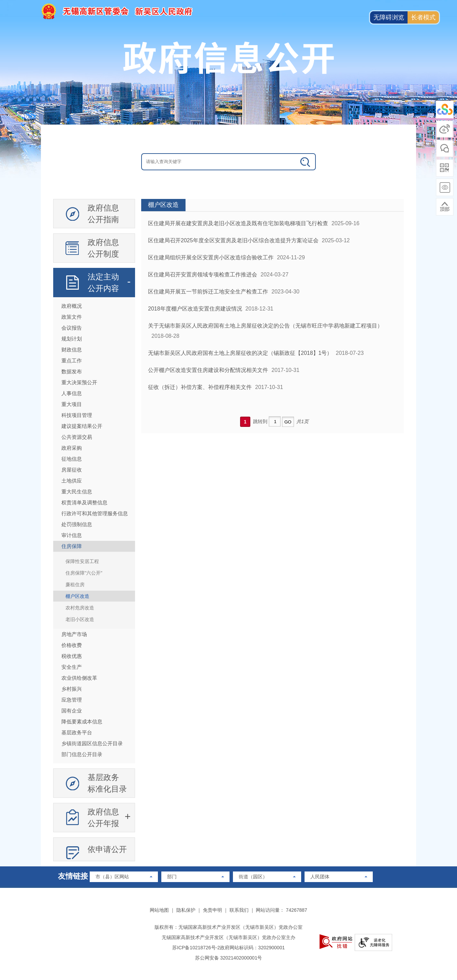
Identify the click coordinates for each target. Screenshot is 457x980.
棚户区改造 (77, 596)
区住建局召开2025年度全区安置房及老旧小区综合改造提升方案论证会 (233, 240)
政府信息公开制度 (103, 248)
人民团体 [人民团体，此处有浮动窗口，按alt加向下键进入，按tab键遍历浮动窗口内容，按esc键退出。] (320, 877)
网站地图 (159, 910)
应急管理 (72, 700)
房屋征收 (72, 470)
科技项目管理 (77, 415)
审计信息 (72, 535)
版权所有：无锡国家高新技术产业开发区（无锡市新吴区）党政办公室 (228, 927)
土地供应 (72, 481)
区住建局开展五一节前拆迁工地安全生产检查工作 (208, 292)
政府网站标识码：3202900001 (252, 948)
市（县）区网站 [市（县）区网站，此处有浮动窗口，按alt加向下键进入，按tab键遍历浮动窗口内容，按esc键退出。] (112, 877)
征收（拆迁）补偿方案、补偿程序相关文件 (200, 387)
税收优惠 (72, 656)
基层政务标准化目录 (107, 783)
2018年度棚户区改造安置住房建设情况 (195, 309)
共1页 (303, 421)
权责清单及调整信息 (84, 502)
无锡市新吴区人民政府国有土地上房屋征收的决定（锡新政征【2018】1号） (240, 353)
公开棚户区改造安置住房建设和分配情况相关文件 (208, 370)
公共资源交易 (77, 437)
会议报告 (72, 328)
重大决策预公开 (79, 382)
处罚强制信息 (77, 524)
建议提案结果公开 (82, 426)
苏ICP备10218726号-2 (196, 948)
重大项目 (72, 404)
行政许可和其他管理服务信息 (95, 513)
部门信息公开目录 (82, 754)
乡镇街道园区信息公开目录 (92, 743)
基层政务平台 (77, 732)
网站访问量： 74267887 (281, 910)
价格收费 (72, 645)
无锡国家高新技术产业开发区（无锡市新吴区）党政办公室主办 (228, 937)
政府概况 (72, 306)
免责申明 (212, 910)
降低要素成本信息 (82, 722)
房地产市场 (74, 634)
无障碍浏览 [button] (389, 17)
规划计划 (72, 339)
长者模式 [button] (423, 17)
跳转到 (260, 421)
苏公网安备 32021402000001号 (229, 958)
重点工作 (72, 361)
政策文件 (72, 317)
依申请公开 (107, 849)
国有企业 (72, 711)
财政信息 (72, 350)
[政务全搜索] (306, 162)
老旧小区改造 (80, 619)
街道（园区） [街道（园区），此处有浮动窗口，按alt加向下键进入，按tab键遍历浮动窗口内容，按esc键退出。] (253, 877)
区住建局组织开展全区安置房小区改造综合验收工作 (211, 257)
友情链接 (73, 876)
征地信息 (72, 459)
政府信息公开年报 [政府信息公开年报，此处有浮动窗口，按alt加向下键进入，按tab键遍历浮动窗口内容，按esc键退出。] (103, 818)
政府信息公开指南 (103, 214)
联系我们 (239, 910)
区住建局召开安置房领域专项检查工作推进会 (203, 275)
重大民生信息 (77, 492)
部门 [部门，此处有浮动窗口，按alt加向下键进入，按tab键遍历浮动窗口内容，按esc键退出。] (172, 877)
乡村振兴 (72, 689)
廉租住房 (75, 585)
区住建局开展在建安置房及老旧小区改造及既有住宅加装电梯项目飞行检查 (238, 223)
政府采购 (72, 448)
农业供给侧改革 (79, 678)
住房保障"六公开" (84, 573)
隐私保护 (186, 910)
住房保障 (72, 546)
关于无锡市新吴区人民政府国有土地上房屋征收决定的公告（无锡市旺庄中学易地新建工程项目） (265, 326)
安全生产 (72, 667)
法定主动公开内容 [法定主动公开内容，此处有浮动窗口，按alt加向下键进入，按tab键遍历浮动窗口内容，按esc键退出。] (103, 283)
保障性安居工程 (82, 561)
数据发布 (72, 371)
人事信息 (72, 393)
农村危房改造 (80, 608)
